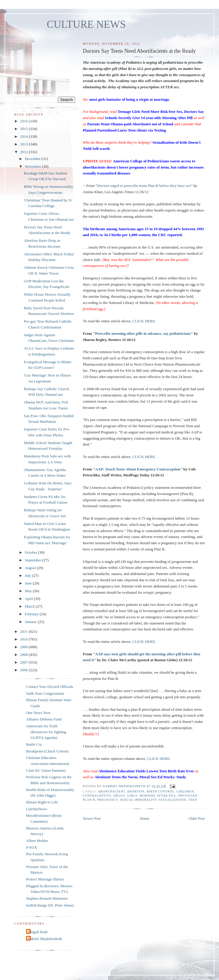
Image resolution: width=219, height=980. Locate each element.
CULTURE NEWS (86, 24)
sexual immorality (139, 800)
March (30, 606)
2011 (24, 631)
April (29, 599)
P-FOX (32, 847)
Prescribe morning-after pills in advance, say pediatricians (143, 333)
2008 (24, 655)
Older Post (197, 818)
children (185, 791)
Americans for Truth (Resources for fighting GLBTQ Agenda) (46, 732)
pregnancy (108, 800)
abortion (136, 791)
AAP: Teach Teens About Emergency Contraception (138, 469)
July (29, 575)
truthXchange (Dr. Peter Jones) (50, 905)
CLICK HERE (144, 321)
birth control (161, 791)
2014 (24, 136)
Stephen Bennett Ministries (47, 898)
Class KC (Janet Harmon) (46, 770)
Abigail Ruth (38, 932)
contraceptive (97, 796)
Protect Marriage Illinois (45, 879)
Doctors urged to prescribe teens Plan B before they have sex (144, 186)
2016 (24, 121)
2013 (24, 144)
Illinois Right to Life (42, 802)
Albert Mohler (37, 841)
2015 (24, 129)
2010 (24, 639)
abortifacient (112, 791)
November (33, 166)
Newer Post (92, 818)
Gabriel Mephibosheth (45, 939)
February (32, 614)
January (31, 622)
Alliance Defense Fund (44, 719)
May (29, 591)
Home (145, 818)
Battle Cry (34, 744)
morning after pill (158, 796)
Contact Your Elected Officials (50, 687)
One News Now (38, 713)
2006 (24, 670)
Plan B (89, 800)
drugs (119, 796)
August (31, 568)
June (29, 583)
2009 (24, 647)
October (32, 552)
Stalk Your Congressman (45, 693)
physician (188, 796)
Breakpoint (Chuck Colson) (47, 751)
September (34, 560)
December (33, 159)
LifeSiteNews (37, 809)
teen (193, 800)
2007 (24, 662)
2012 (24, 152)
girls (132, 796)
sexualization (172, 800)
